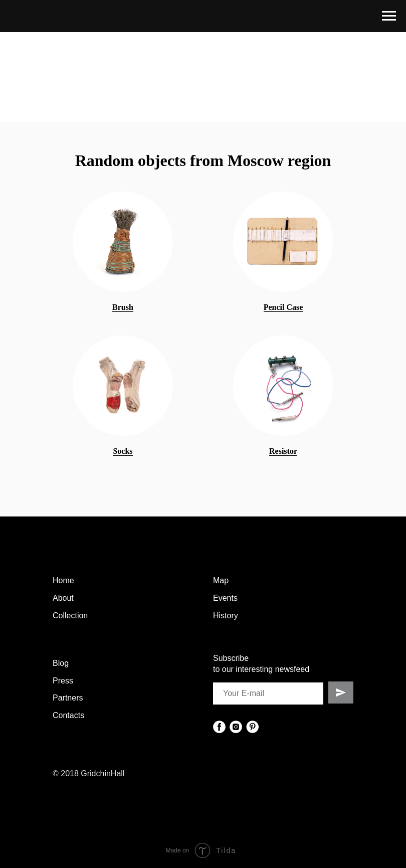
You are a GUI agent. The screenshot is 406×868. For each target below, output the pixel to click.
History (226, 616)
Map (221, 580)
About (63, 598)
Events (225, 598)
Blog (61, 663)
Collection (70, 616)
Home (63, 580)
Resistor (283, 451)
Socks (123, 451)
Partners (68, 698)
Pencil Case (283, 307)
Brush (123, 307)
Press (63, 681)
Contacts (68, 715)
